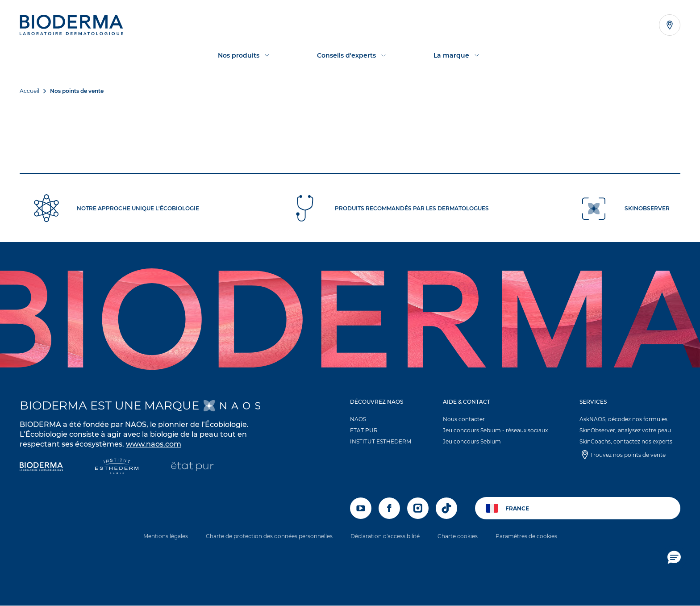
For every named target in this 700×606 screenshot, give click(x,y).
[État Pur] (192, 467)
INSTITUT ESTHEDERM (381, 441)
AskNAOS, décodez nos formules (623, 419)
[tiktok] (446, 508)
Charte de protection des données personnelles (269, 536)
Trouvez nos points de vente (628, 455)
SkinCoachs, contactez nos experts (626, 441)
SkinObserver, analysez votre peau (625, 430)
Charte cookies (458, 536)
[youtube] (361, 508)
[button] (385, 424)
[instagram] (418, 508)
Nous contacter (464, 419)
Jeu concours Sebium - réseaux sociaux (495, 430)
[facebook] (389, 508)
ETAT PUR (364, 430)
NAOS (358, 419)
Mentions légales (166, 536)
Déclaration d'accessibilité (385, 536)
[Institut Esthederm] (117, 467)
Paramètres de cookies (526, 536)
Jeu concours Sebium (472, 441)
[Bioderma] (41, 467)
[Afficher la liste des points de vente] (670, 25)
